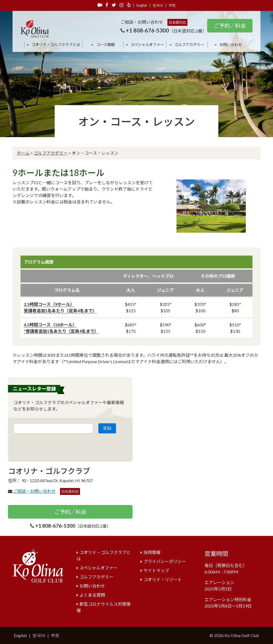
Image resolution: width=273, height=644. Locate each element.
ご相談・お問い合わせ (34, 491)
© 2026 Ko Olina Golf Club (234, 635)
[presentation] (54, 446)
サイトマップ (156, 570)
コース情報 (105, 45)
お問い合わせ (230, 45)
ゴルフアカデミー (189, 45)
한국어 (158, 5)
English (142, 5)
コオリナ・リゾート (163, 579)
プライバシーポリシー (165, 561)
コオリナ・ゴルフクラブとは (55, 45)
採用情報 (152, 552)
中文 (172, 5)
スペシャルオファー (147, 45)
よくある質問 (92, 595)
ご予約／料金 (230, 26)
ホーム (23, 153)
